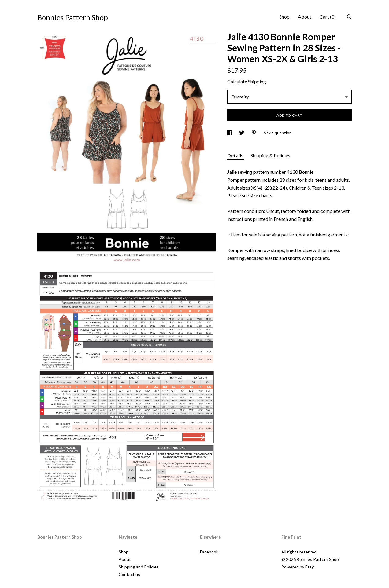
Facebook (209, 552)
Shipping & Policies (270, 155)
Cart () (328, 17)
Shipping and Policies (139, 567)
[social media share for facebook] (230, 133)
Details (236, 155)
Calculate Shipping (247, 81)
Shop (284, 17)
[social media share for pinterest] (254, 133)
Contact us (129, 574)
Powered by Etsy (298, 567)
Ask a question (278, 133)
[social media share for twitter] (242, 133)
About (305, 17)
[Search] (349, 18)
